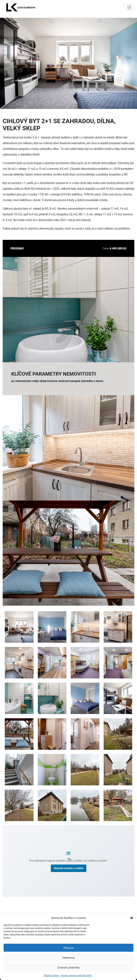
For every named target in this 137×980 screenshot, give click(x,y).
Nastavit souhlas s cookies (69, 868)
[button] (132, 918)
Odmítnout (68, 958)
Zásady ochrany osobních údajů (76, 975)
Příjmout (69, 948)
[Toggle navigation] (129, 7)
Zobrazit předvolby (69, 967)
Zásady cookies (51, 975)
